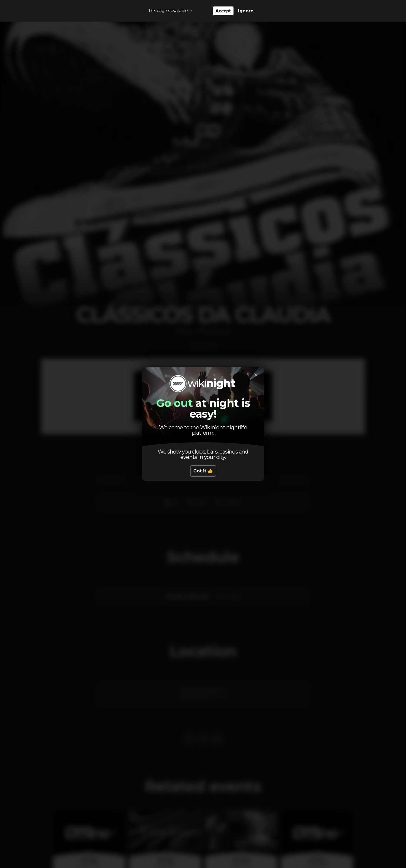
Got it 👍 (203, 471)
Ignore (246, 11)
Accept (223, 11)
